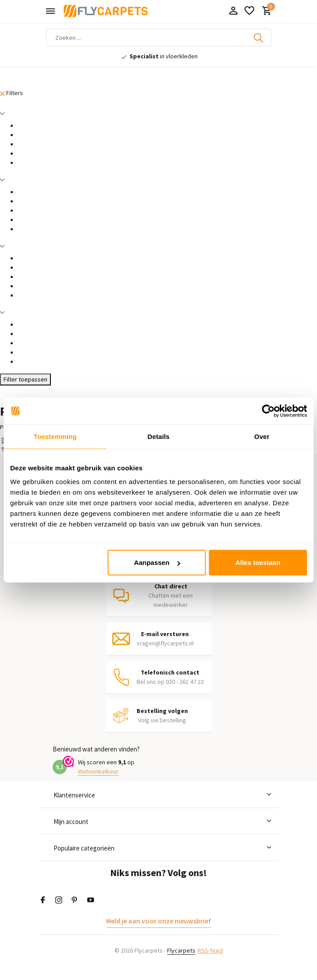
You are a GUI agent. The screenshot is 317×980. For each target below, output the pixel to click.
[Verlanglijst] (249, 11)
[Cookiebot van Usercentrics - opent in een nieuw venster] (268, 411)
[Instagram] (59, 900)
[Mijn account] (233, 11)
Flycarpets (181, 950)
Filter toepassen (25, 379)
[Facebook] (43, 900)
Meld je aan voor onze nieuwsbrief (158, 921)
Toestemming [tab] (55, 436)
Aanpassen (157, 562)
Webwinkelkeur (98, 771)
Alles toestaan (258, 562)
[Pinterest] (75, 900)
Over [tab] (262, 436)
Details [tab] (159, 436)
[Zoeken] (159, 38)
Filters (11, 93)
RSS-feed (210, 950)
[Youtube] (91, 900)
